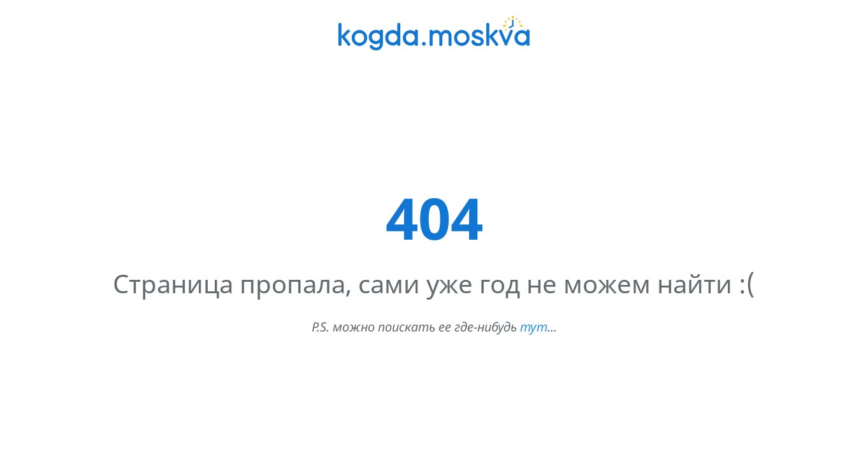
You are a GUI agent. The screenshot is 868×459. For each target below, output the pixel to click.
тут (534, 327)
